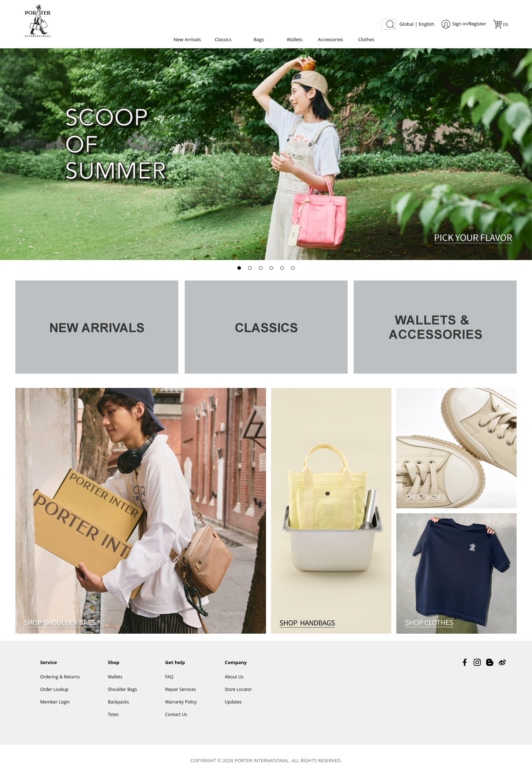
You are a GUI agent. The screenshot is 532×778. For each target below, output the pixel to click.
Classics (223, 40)
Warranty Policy (181, 703)
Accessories (330, 40)
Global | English (417, 25)
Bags (259, 40)
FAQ (169, 678)
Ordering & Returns (60, 678)
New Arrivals (187, 40)
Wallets (295, 40)
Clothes (366, 40)
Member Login (55, 703)
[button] (239, 268)
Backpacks (118, 703)
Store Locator (238, 690)
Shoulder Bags (122, 690)
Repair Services (180, 690)
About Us (234, 678)
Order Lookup (54, 690)
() (505, 25)
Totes (113, 715)
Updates (233, 703)
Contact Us (176, 715)
